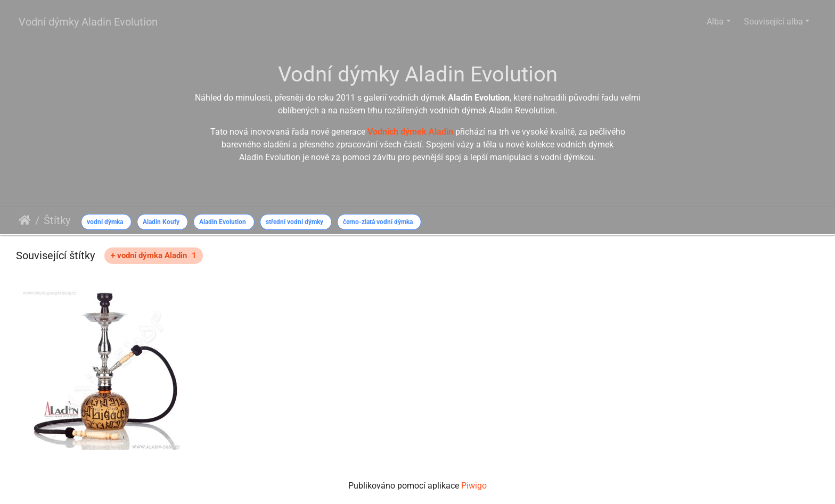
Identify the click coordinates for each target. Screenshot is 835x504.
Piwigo (474, 486)
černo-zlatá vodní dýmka (378, 222)
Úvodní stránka (25, 220)
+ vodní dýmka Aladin (154, 255)
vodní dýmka (105, 222)
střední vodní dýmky (294, 222)
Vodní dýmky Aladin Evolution (88, 22)
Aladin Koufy (161, 222)
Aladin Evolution (223, 222)
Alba (715, 22)
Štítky (57, 220)
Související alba (773, 22)
